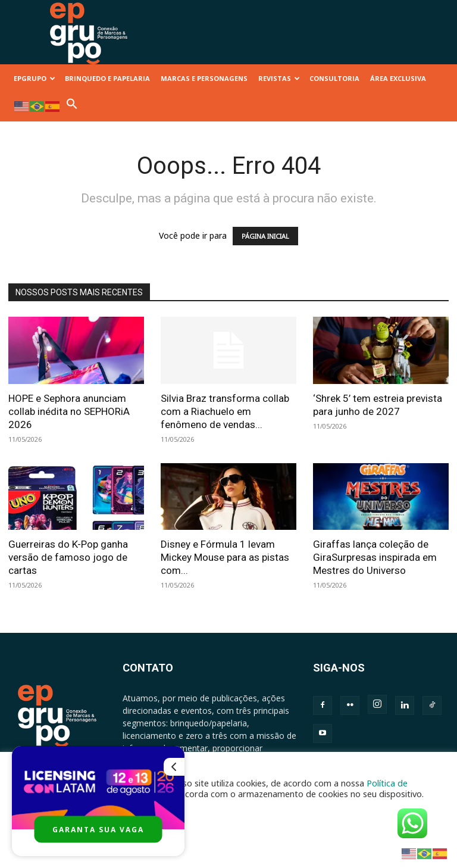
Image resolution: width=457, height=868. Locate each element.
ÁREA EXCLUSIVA (398, 78)
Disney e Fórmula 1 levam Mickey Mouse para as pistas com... (225, 557)
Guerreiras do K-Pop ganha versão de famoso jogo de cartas (68, 557)
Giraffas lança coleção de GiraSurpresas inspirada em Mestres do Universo (375, 557)
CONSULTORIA (334, 78)
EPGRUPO (35, 78)
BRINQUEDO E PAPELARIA (107, 78)
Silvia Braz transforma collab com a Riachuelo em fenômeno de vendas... (225, 411)
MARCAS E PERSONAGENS (204, 78)
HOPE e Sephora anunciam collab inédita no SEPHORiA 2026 (69, 411)
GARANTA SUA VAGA (98, 830)
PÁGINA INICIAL (265, 236)
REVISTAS (279, 78)
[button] (72, 107)
